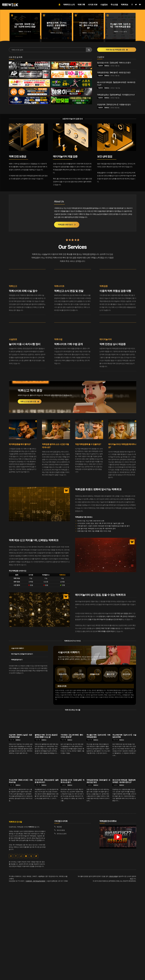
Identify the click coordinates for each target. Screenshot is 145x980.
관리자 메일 (113, 876)
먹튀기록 (12, 740)
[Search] (89, 50)
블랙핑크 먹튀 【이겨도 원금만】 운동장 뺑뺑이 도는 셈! (46, 736)
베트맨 (59, 827)
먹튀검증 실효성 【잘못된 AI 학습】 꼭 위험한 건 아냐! (116, 95)
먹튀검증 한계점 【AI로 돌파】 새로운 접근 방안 (114, 72)
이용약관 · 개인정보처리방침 (35, 881)
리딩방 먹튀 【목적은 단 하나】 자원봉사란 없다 (114, 105)
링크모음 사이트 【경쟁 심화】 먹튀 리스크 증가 (114, 63)
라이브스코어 (62, 834)
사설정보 (100, 66)
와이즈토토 (61, 830)
